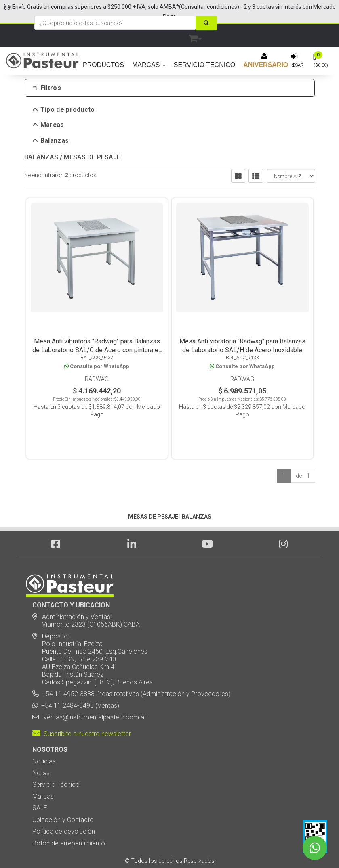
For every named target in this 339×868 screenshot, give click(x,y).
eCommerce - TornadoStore (137, 848)
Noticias (44, 734)
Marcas (49, 125)
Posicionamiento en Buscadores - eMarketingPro (219, 848)
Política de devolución (64, 804)
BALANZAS (41, 161)
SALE (40, 781)
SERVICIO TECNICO (204, 65)
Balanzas (51, 141)
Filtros (47, 88)
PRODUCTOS (103, 65)
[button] (195, 37)
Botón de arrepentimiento (69, 816)
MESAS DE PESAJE (92, 161)
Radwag (97, 383)
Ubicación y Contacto (63, 793)
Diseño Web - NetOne (83, 848)
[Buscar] (206, 23)
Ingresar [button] (293, 65)
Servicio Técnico (56, 758)
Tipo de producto (64, 110)
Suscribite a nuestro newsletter (82, 707)
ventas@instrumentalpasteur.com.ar (93, 690)
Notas (41, 746)
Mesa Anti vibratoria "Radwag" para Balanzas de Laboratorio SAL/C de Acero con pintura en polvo (97, 354)
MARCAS (149, 65)
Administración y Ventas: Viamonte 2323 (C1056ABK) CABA (86, 594)
